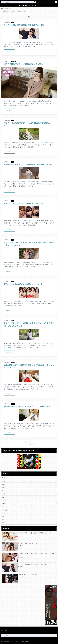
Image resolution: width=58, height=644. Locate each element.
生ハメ (3, 513)
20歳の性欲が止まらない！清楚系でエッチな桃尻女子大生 (29, 164)
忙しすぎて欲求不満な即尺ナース (28, 545)
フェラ (3, 488)
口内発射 (4, 504)
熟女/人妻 (4, 510)
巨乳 (3, 507)
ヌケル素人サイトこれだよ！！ (29, 5)
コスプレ (4, 481)
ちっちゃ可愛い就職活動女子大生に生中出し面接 (25, 25)
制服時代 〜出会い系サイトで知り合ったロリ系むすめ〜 (28, 407)
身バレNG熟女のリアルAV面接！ (28, 576)
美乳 (3, 520)
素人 (3, 517)
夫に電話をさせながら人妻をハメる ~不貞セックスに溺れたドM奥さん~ (28, 556)
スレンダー (5, 484)
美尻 (3, 523)
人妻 (3, 501)
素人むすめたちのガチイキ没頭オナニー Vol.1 (24, 284)
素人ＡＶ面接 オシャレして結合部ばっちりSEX (24, 64)
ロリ (3, 491)
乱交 (3, 497)
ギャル (3, 478)
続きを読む (9, 51)
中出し (3, 494)
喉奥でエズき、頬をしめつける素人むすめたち (24, 203)
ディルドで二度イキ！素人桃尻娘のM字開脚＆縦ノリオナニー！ (28, 534)
